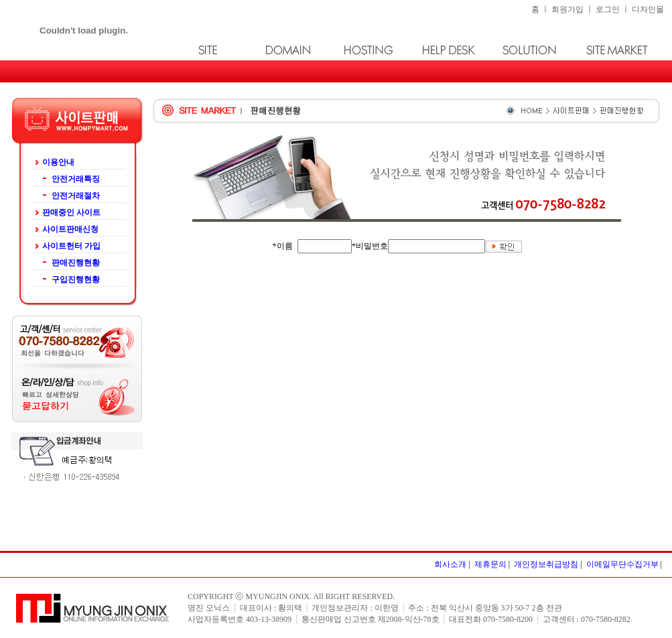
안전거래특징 (76, 179)
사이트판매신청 (70, 229)
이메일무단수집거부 (622, 564)
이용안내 (58, 162)
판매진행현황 (71, 263)
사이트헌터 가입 (71, 246)
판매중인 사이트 (71, 212)
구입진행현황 (76, 279)
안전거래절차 (76, 196)
